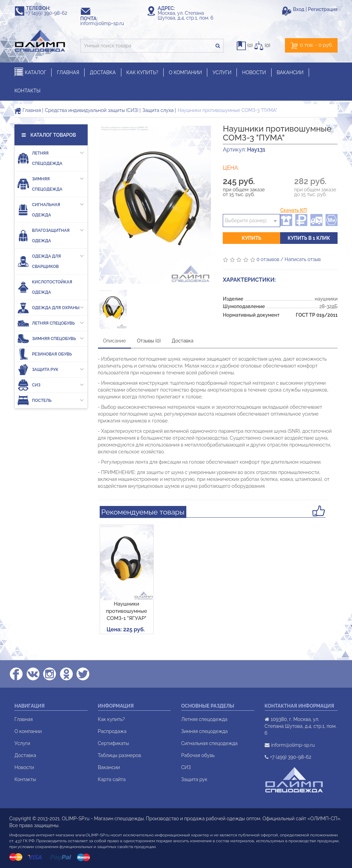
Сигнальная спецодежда (209, 743)
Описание (115, 341)
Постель (51, 400)
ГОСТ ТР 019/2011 (317, 315)
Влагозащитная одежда (51, 234)
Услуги (22, 743)
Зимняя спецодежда (51, 183)
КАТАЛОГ (30, 72)
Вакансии (109, 767)
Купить (251, 238)
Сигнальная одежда (51, 208)
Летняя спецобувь (51, 323)
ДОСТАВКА (103, 72)
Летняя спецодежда (51, 157)
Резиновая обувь (45, 354)
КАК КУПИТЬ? (142, 72)
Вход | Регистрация (315, 9)
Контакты (25, 779)
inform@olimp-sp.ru (106, 23)
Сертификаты (113, 743)
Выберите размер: (246, 221)
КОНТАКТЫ (27, 91)
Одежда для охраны (51, 308)
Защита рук (51, 369)
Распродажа (112, 731)
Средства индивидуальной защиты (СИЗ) (92, 110)
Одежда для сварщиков (51, 260)
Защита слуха (158, 110)
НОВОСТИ (254, 72)
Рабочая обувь (198, 755)
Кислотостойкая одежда (45, 287)
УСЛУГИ (222, 72)
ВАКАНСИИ (290, 72)
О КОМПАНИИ (185, 72)
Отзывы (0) (149, 341)
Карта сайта (112, 779)
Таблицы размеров (120, 755)
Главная (28, 110)
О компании (28, 731)
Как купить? (112, 719)
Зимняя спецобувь (51, 339)
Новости (24, 767)
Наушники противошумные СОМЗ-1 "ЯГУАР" (126, 611)
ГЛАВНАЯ (68, 72)
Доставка (183, 341)
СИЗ (51, 385)
